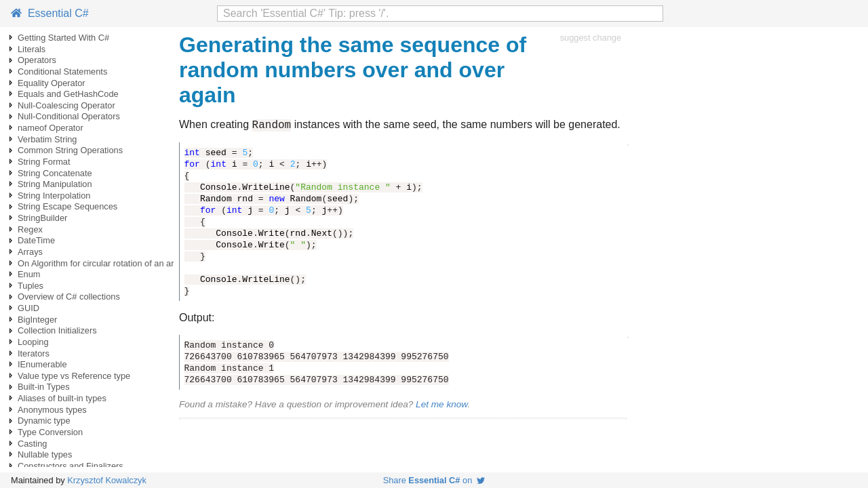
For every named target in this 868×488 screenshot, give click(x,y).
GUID (28, 308)
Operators (37, 60)
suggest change (591, 38)
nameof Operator (51, 128)
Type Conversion (50, 432)
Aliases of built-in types (62, 398)
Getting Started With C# (63, 38)
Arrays (30, 252)
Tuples (31, 286)
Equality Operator (52, 83)
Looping (33, 342)
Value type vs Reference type (74, 376)
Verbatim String (47, 139)
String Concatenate (55, 173)
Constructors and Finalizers (71, 466)
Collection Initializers (57, 330)
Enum (29, 274)
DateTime (36, 240)
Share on (434, 480)
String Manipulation (55, 184)
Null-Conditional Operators (69, 116)
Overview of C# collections (69, 297)
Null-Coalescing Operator (66, 105)
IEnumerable (42, 364)
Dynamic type (44, 421)
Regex (30, 229)
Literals (32, 49)
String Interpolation (54, 196)
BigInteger (37, 320)
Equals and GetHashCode (68, 94)
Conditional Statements (62, 72)
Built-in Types (44, 387)
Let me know (441, 406)
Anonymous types (52, 410)
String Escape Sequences (67, 206)
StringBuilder (42, 218)
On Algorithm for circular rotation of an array (102, 263)
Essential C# (50, 13)
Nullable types (45, 454)
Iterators (34, 353)
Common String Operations (70, 150)
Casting (32, 444)
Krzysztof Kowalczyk (107, 480)
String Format (44, 162)
